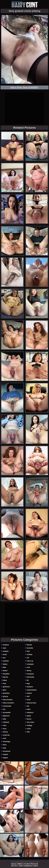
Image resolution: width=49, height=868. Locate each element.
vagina (5, 758)
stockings (7, 742)
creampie (30, 664)
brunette (30, 648)
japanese (6, 716)
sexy (5, 729)
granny (5, 696)
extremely (30, 677)
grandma (6, 693)
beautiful (6, 674)
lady (4, 719)
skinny (5, 732)
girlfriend (6, 687)
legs (28, 684)
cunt (28, 667)
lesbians (30, 687)
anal (4, 648)
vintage (29, 725)
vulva (29, 729)
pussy (29, 719)
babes (5, 664)
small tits (6, 735)
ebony (29, 671)
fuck (5, 684)
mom (29, 700)
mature (29, 693)
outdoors (30, 713)
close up (30, 661)
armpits (6, 651)
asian (5, 654)
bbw (4, 667)
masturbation (32, 690)
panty (29, 716)
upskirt (5, 754)
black (5, 680)
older (29, 709)
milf (28, 696)
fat (28, 680)
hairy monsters (8, 703)
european (30, 674)
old (28, 706)
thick (5, 745)
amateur (6, 645)
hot (4, 709)
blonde (29, 645)
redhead (6, 722)
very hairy (30, 722)
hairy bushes (8, 700)
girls (5, 690)
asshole (6, 661)
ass (4, 658)
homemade (7, 706)
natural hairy (31, 703)
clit (28, 658)
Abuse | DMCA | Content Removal (24, 864)
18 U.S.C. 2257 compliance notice (25, 866)
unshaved (7, 751)
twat (4, 748)
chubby (29, 654)
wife (28, 732)
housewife (7, 713)
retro (5, 725)
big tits (5, 677)
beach (5, 671)
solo (5, 738)
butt (28, 651)
